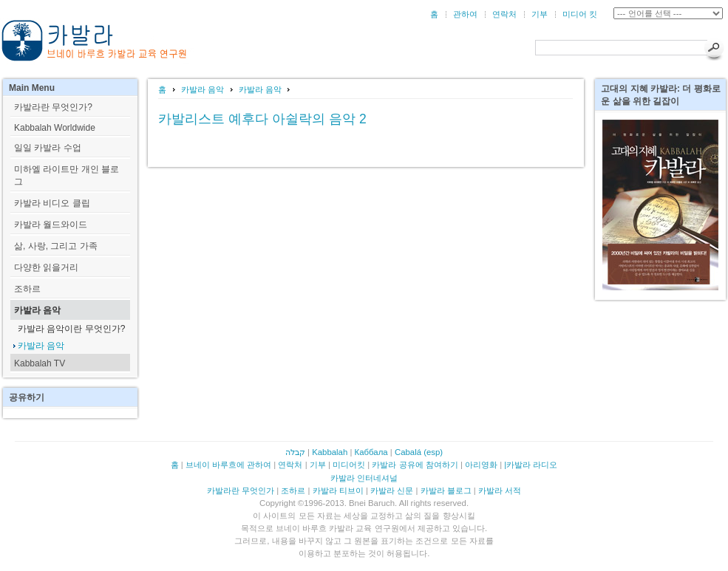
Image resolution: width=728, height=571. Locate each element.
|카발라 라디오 (531, 465)
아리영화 (481, 465)
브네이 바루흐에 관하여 (228, 465)
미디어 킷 (580, 14)
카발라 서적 (500, 490)
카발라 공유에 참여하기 (415, 465)
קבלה (295, 452)
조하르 (293, 490)
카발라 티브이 (338, 490)
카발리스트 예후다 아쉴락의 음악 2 (262, 119)
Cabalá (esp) (419, 452)
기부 (540, 14)
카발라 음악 (203, 89)
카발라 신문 (392, 490)
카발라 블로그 (446, 490)
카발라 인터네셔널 (364, 478)
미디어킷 (349, 465)
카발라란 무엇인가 (241, 490)
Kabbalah (330, 452)
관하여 (465, 14)
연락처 (504, 14)
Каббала (371, 452)
